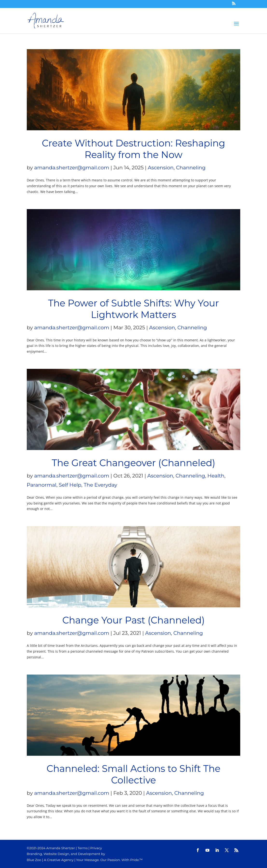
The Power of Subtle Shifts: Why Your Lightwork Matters (133, 309)
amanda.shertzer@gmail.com (72, 168)
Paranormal (42, 485)
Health (216, 476)
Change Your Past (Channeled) (133, 620)
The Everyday (100, 485)
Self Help (70, 485)
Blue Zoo (34, 860)
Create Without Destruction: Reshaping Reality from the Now (134, 149)
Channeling (191, 168)
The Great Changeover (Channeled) (134, 463)
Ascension (161, 168)
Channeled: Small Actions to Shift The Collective (133, 774)
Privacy (96, 848)
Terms (83, 848)
